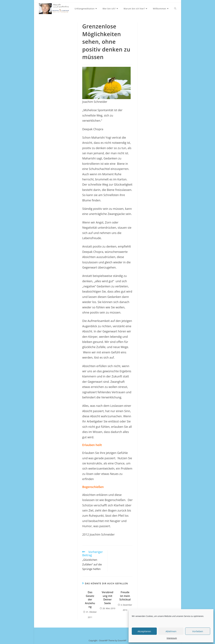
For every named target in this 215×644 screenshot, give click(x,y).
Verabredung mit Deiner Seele (107, 598)
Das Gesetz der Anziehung (90, 599)
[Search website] (175, 9)
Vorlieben (198, 631)
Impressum (172, 638)
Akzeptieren (144, 631)
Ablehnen (171, 631)
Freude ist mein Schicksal (125, 596)
